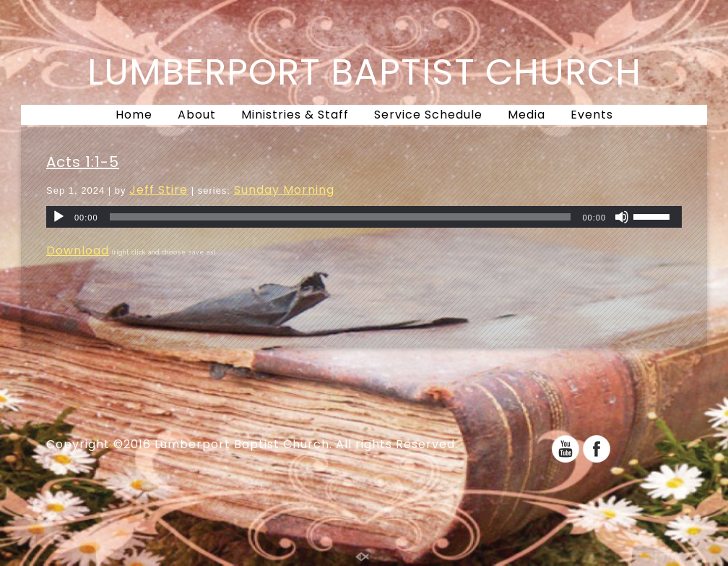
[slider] (341, 217)
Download (78, 250)
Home (134, 115)
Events (592, 115)
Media (526, 115)
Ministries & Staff (295, 115)
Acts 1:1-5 (83, 162)
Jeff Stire (159, 190)
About (197, 115)
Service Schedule (428, 115)
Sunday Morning (284, 190)
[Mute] (622, 217)
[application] (364, 217)
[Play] (58, 217)
